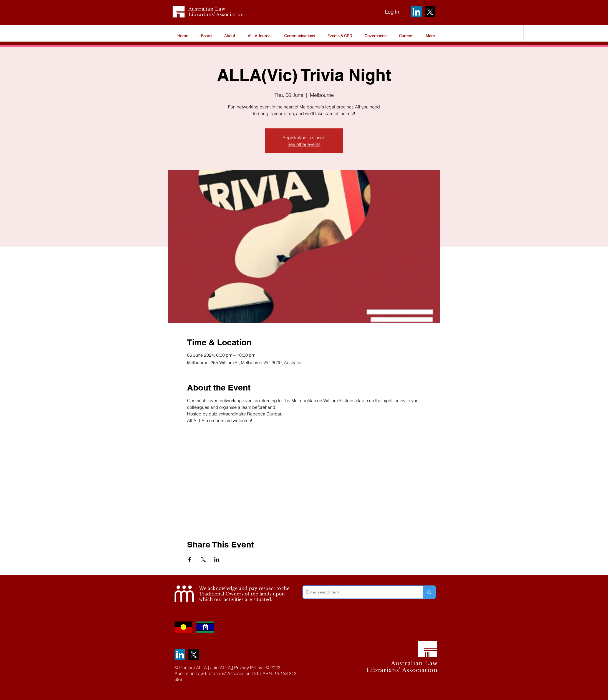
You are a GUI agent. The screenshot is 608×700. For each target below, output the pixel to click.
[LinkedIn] (416, 12)
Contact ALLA (193, 668)
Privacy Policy (248, 668)
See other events (304, 144)
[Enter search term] (359, 592)
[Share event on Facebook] (190, 559)
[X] (430, 12)
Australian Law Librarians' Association (216, 12)
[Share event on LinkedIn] (217, 559)
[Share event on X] (203, 559)
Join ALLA (221, 668)
